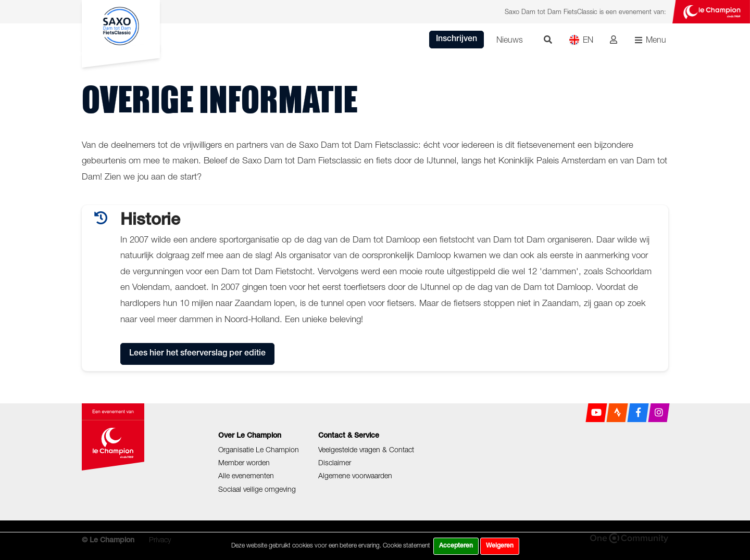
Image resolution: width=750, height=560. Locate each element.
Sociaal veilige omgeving (257, 489)
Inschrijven (457, 40)
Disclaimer (335, 462)
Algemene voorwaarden (355, 475)
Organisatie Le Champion (259, 449)
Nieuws (510, 40)
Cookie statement (407, 545)
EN (581, 40)
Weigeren (500, 546)
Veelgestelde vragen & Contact (366, 449)
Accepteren (456, 546)
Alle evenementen (246, 475)
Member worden (244, 462)
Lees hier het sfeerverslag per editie (197, 354)
